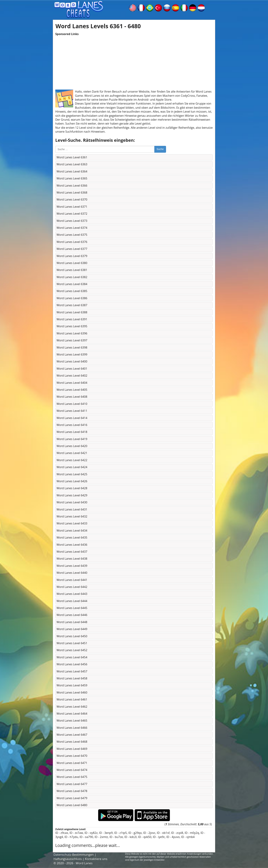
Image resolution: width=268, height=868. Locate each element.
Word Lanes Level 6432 (72, 516)
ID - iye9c (159, 837)
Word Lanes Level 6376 (72, 242)
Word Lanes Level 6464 (72, 714)
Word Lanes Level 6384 (72, 284)
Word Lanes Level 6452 (72, 650)
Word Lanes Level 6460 (72, 692)
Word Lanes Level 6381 (72, 270)
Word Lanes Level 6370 (72, 199)
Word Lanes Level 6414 (72, 418)
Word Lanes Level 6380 (72, 263)
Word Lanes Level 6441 (72, 580)
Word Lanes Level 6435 (72, 537)
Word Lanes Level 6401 (72, 369)
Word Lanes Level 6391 (72, 319)
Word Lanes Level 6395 (72, 326)
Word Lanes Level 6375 (72, 235)
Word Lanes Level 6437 (72, 552)
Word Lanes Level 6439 (72, 566)
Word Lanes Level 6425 (72, 474)
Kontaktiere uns (96, 859)
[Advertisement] (134, 61)
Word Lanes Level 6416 (72, 425)
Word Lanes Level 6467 (72, 735)
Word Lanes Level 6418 (72, 432)
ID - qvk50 (145, 837)
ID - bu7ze (116, 837)
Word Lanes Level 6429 (72, 495)
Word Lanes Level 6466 (72, 728)
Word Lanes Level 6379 (72, 256)
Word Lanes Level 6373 (72, 221)
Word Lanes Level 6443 (72, 594)
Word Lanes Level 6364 (72, 171)
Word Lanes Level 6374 (72, 228)
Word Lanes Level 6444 (72, 601)
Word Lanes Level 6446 (72, 615)
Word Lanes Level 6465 (72, 721)
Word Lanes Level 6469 (72, 749)
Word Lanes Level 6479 (72, 798)
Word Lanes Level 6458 (72, 678)
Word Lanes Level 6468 (72, 742)
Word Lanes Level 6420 (72, 446)
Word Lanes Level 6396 (72, 333)
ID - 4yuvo (173, 837)
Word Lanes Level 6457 (72, 671)
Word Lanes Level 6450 (72, 636)
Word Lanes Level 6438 (72, 559)
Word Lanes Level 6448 (72, 622)
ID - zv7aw (76, 833)
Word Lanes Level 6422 (72, 460)
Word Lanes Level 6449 (72, 629)
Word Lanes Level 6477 (72, 784)
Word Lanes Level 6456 (72, 664)
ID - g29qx (135, 833)
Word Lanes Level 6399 (72, 354)
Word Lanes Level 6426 (72, 481)
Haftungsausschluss (68, 859)
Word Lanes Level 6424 (72, 467)
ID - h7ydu (71, 837)
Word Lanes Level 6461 (72, 699)
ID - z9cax (62, 833)
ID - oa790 (86, 837)
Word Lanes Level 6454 (72, 657)
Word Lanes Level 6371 (72, 207)
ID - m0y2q (192, 833)
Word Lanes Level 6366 (72, 186)
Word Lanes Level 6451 (72, 643)
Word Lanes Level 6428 (72, 488)
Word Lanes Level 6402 (72, 376)
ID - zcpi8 (177, 833)
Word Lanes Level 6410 (72, 404)
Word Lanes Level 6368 (72, 193)
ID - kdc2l (131, 837)
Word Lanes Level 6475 (72, 777)
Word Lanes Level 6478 (72, 791)
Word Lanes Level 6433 (72, 523)
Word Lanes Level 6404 (72, 383)
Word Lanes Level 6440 (72, 573)
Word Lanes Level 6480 (72, 805)
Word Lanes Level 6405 (72, 390)
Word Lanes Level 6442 (72, 587)
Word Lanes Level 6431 (72, 509)
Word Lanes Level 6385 (72, 291)
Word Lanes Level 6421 (72, 453)
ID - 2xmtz (101, 837)
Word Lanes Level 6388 (72, 312)
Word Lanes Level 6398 (72, 347)
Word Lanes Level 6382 (72, 277)
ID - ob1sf (163, 833)
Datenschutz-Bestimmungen (74, 855)
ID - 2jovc (149, 833)
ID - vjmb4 (188, 837)
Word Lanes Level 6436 (72, 545)
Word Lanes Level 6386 (72, 298)
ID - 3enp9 (106, 833)
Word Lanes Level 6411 (72, 411)
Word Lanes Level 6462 (72, 707)
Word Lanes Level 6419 (72, 439)
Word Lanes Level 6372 (72, 214)
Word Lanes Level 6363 (72, 164)
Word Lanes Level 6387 (72, 305)
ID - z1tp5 (120, 833)
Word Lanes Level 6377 (72, 249)
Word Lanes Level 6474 (72, 770)
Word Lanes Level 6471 (72, 763)
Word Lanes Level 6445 (72, 608)
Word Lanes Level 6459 (72, 685)
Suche (160, 149)
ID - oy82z (91, 833)
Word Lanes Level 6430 (72, 502)
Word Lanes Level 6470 (72, 756)
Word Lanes (84, 863)
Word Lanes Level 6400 (72, 361)
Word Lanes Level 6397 (72, 340)
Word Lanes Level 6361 (72, 157)
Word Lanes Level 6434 (72, 531)
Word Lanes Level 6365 (72, 178)
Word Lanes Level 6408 (72, 397)
